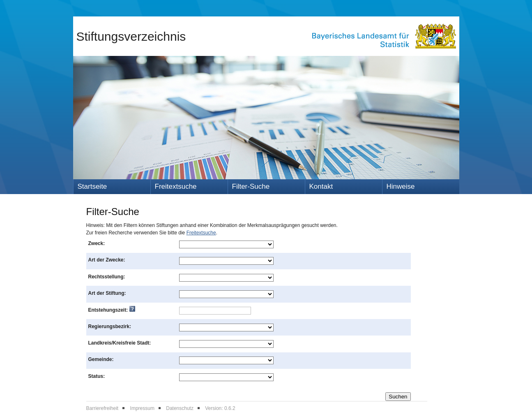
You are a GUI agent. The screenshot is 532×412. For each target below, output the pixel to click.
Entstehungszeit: (112, 310)
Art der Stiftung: (107, 293)
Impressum (142, 408)
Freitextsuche (176, 186)
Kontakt (321, 186)
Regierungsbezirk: (110, 326)
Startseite (92, 186)
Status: (97, 376)
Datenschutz (180, 408)
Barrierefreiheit (102, 408)
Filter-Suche (251, 186)
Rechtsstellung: (107, 277)
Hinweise (401, 186)
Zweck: (97, 243)
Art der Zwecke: (107, 260)
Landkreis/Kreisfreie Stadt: (120, 343)
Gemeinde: (101, 359)
